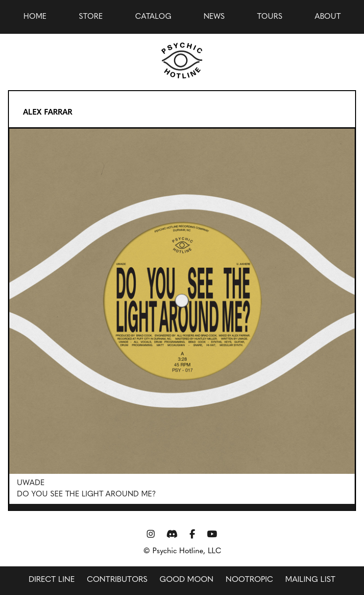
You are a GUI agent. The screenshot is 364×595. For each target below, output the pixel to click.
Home (35, 17)
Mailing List (310, 580)
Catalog (153, 17)
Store (91, 17)
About (328, 17)
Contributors (117, 580)
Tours (270, 17)
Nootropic (249, 580)
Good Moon (186, 580)
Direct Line (52, 580)
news (214, 17)
